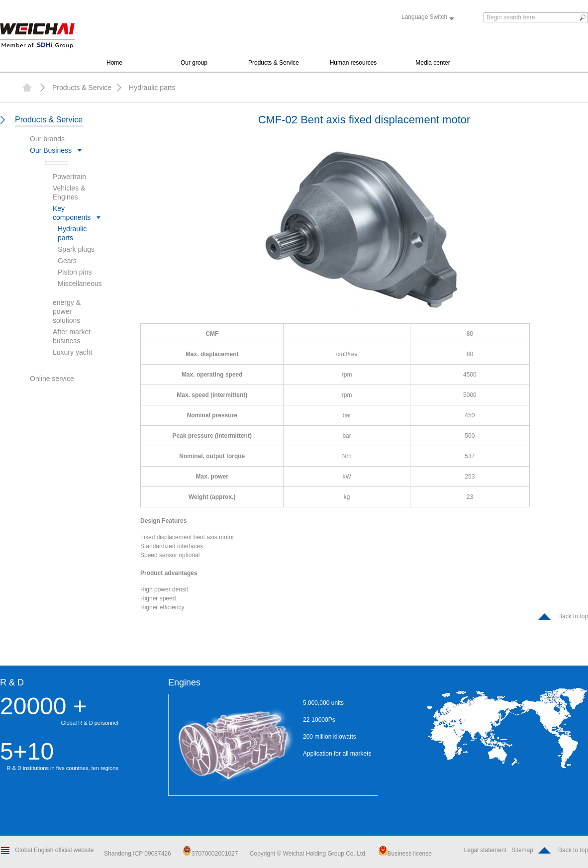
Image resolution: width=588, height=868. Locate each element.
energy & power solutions (67, 311)
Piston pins (75, 272)
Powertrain (69, 177)
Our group (194, 63)
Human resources (353, 63)
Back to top (573, 616)
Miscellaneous (80, 284)
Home (114, 63)
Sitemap (522, 850)
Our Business (51, 150)
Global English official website (54, 850)
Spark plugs (76, 249)
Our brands (47, 139)
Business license (405, 854)
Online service (52, 379)
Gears (67, 261)
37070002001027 (210, 854)
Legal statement (485, 850)
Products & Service (274, 63)
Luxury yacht (72, 352)
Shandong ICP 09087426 (138, 854)
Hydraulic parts (152, 88)
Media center (433, 63)
